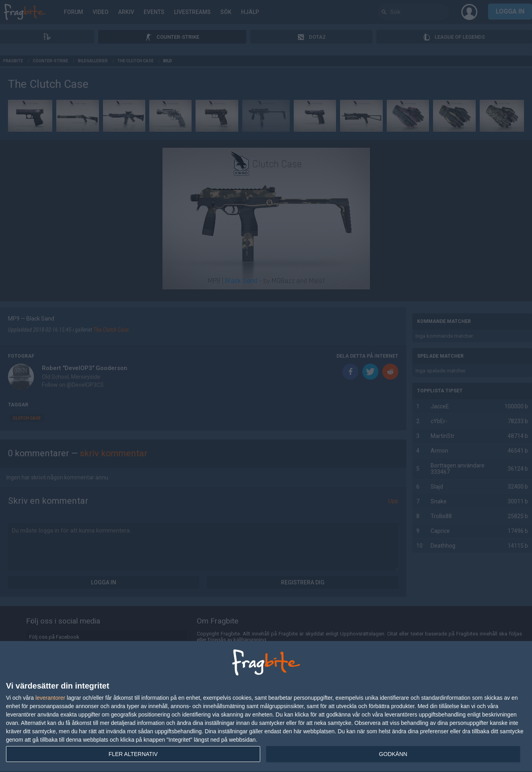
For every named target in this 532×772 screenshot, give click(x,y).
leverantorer (50, 698)
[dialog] (266, 707)
